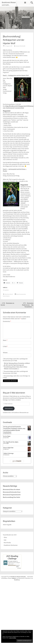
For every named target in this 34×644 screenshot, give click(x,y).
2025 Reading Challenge (12, 557)
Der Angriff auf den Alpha (11, 442)
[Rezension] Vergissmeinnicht (12, 495)
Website (5, 353)
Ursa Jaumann (7, 455)
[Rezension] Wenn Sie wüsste (11, 490)
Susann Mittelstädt (20, 46)
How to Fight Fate (8, 448)
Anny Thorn (7, 438)
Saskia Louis (6, 449)
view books (19, 568)
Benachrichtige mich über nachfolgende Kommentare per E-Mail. (15, 360)
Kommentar (7, 321)
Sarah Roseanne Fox (8, 434)
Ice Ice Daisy (7, 436)
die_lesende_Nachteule (12, 561)
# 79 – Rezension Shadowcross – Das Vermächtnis (28, 305)
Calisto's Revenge (8, 453)
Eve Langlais (7, 443)
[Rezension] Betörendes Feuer (12, 492)
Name (5, 340)
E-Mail (5, 346)
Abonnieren (9, 409)
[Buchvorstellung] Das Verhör (12, 497)
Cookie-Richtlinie (13, 638)
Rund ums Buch (9, 294)
